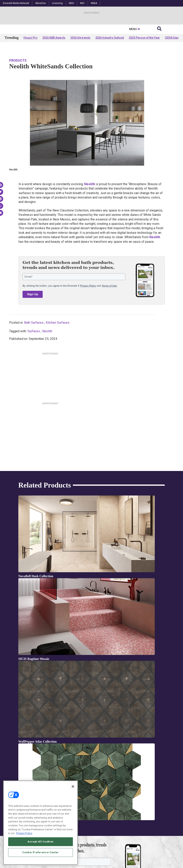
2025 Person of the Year (144, 76)
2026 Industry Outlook (110, 76)
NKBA (94, 3)
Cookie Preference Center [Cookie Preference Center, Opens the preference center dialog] (41, 853)
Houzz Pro (30, 76)
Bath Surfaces (34, 354)
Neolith (47, 363)
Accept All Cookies (41, 842)
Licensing (57, 3)
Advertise (41, 3)
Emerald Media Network (16, 3)
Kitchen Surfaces (58, 354)
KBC (82, 3)
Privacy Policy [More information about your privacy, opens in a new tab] (24, 834)
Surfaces (34, 363)
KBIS (71, 3)
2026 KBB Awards (54, 76)
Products (18, 92)
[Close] (73, 787)
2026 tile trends (80, 76)
